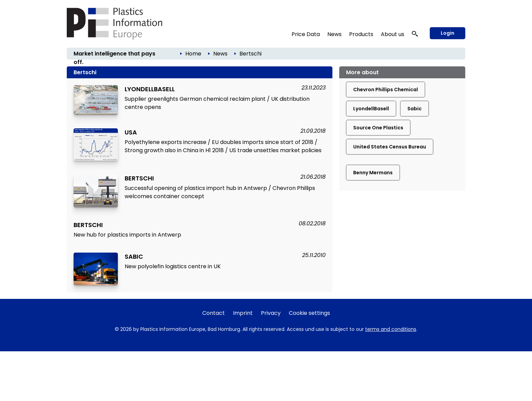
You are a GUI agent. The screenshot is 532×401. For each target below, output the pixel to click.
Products (361, 34)
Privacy (271, 313)
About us (393, 34)
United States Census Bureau (390, 147)
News (334, 34)
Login (448, 33)
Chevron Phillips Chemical (386, 90)
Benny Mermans (373, 173)
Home (193, 54)
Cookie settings (309, 313)
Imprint (243, 313)
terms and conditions (391, 329)
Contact (214, 313)
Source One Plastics (378, 128)
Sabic (414, 109)
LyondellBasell (371, 109)
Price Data (306, 34)
